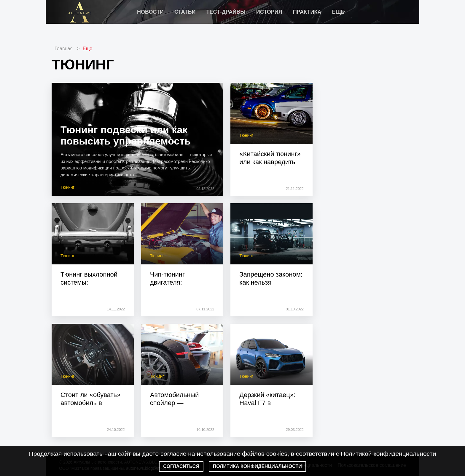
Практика (307, 12)
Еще (88, 49)
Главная (64, 49)
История (269, 12)
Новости (150, 12)
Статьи (185, 12)
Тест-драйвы (226, 12)
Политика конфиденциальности (257, 466)
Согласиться (181, 466)
